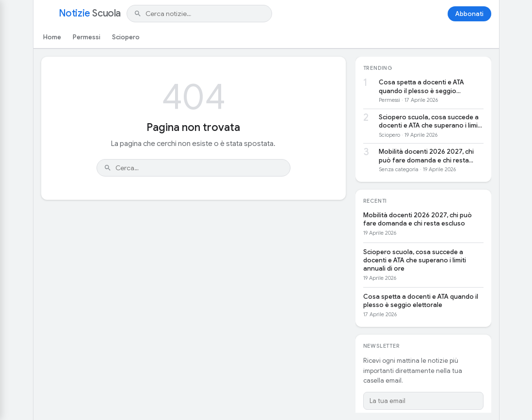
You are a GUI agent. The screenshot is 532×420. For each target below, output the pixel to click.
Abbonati (469, 14)
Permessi (87, 37)
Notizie (90, 14)
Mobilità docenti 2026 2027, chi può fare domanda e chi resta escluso (426, 156)
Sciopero (126, 37)
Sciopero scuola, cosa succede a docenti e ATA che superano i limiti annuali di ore (430, 121)
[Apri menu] (47, 14)
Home (52, 37)
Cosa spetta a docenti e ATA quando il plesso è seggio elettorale (421, 87)
